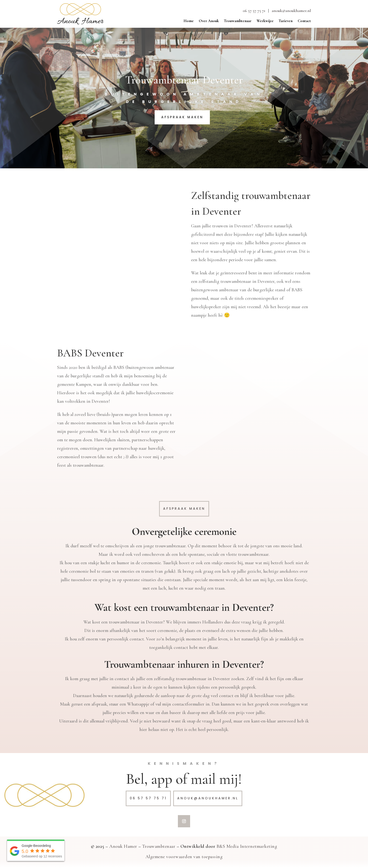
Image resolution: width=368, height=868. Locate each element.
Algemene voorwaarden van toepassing (184, 857)
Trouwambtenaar (238, 21)
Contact (304, 21)
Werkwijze (265, 21)
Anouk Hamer (123, 846)
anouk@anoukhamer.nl (291, 11)
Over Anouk (209, 21)
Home (189, 21)
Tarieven (286, 21)
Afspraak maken (182, 117)
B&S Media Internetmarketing (247, 846)
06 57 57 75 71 (254, 11)
